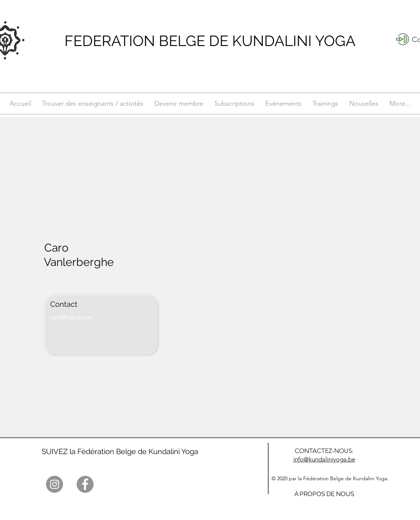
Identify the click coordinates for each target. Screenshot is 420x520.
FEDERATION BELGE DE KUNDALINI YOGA (210, 41)
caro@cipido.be (71, 317)
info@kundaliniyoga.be (324, 459)
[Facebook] (85, 484)
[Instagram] (55, 484)
